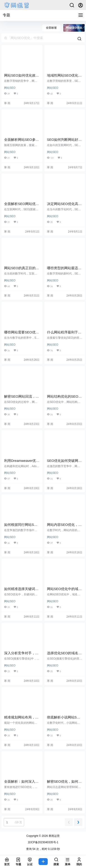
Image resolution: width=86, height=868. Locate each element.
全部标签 (51, 28)
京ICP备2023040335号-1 (43, 842)
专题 (6, 15)
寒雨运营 (54, 836)
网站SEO (10, 88)
